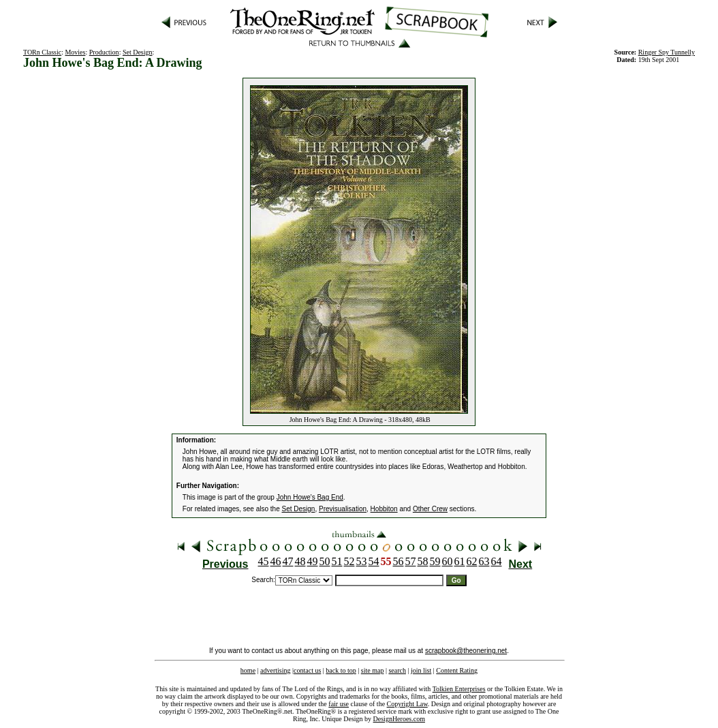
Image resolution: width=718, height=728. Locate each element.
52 (349, 561)
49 (313, 561)
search (397, 670)
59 (435, 561)
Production (104, 52)
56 (399, 561)
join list (421, 670)
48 (300, 561)
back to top (341, 670)
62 (472, 561)
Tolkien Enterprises (459, 689)
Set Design (138, 52)
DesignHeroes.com (399, 719)
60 (448, 561)
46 (276, 561)
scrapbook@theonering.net (466, 651)
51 (337, 561)
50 (325, 561)
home (248, 670)
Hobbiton (384, 509)
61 (460, 561)
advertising (275, 670)
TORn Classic (42, 52)
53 (362, 561)
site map (373, 670)
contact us (307, 670)
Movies (75, 52)
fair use (339, 704)
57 (411, 561)
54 (374, 561)
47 (288, 561)
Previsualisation (343, 509)
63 (484, 561)
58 (423, 561)
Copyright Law (407, 704)
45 (264, 561)
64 (497, 561)
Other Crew (430, 509)
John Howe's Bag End (310, 497)
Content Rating (457, 670)
